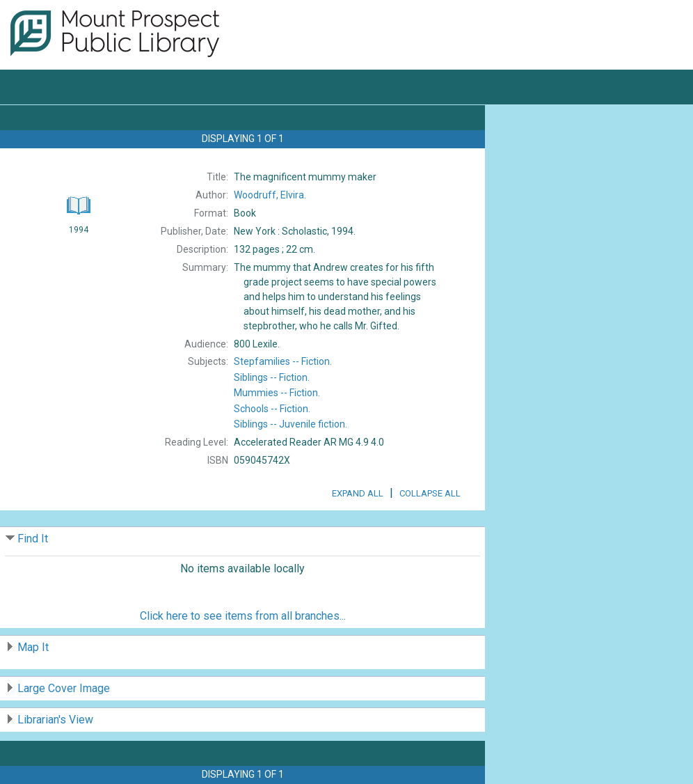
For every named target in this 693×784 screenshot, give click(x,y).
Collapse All (430, 493)
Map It (33, 647)
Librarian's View (55, 720)
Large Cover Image (64, 688)
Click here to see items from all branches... (243, 616)
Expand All (358, 493)
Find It (33, 539)
